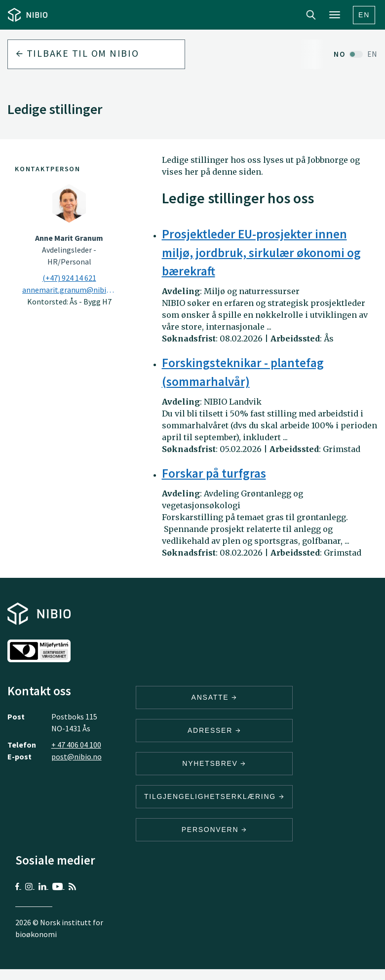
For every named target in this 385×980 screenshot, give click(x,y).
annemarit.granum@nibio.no (69, 290)
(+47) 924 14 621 (69, 278)
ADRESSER (214, 730)
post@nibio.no (77, 756)
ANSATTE (214, 697)
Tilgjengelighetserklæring (214, 796)
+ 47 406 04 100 (76, 745)
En (364, 15)
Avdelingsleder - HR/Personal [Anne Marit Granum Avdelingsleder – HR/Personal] (69, 250)
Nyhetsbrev (214, 763)
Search (311, 15)
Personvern (214, 829)
